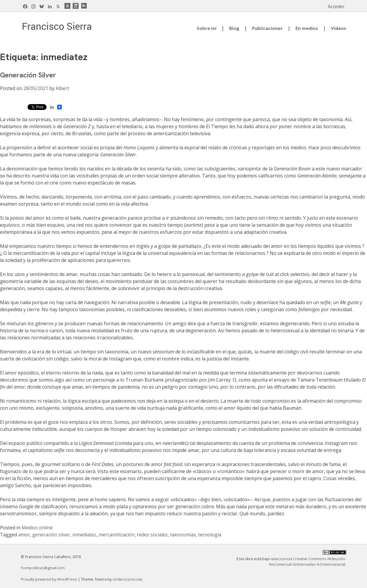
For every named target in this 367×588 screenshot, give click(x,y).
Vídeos (339, 28)
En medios (307, 28)
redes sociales (152, 535)
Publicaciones (267, 28)
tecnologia (210, 535)
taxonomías (183, 535)
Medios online (37, 528)
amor (24, 535)
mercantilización (117, 535)
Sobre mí (207, 28)
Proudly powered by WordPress (49, 579)
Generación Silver (28, 75)
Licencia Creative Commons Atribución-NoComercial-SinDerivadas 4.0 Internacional (308, 561)
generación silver (51, 535)
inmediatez (84, 535)
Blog (234, 28)
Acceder (336, 6)
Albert (62, 88)
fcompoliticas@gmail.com (43, 568)
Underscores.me (127, 579)
